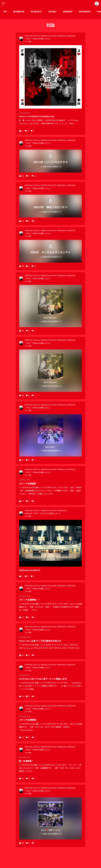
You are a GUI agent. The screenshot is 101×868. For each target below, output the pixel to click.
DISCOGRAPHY (85, 11)
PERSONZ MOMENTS (30, 570)
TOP (5, 11)
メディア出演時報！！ (29, 600)
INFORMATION (19, 11)
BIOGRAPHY (68, 11)
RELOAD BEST (36, 11)
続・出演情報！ (26, 761)
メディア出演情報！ (28, 720)
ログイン (97, 4)
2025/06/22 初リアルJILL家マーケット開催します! (43, 679)
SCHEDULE (52, 11)
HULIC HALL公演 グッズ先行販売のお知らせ (40, 641)
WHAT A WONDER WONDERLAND (37, 117)
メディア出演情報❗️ (29, 484)
